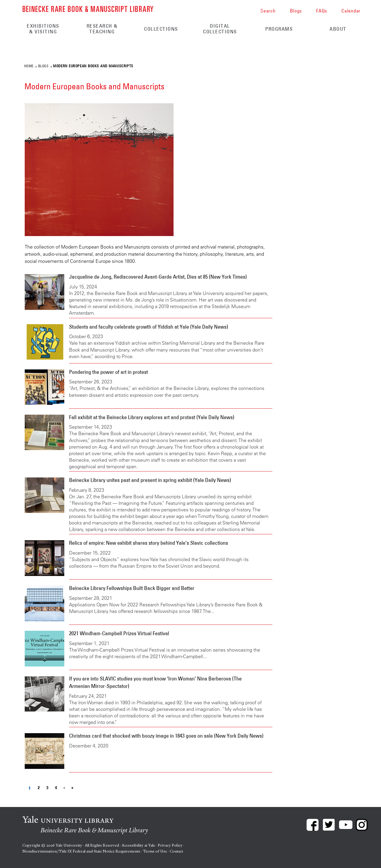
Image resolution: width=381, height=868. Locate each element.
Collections (161, 29)
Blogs (43, 66)
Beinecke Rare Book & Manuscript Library (88, 8)
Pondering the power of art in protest (108, 372)
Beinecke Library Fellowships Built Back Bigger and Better (132, 588)
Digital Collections (220, 29)
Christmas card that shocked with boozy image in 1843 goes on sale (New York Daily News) (166, 736)
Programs (279, 29)
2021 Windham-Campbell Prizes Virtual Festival (119, 633)
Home (29, 66)
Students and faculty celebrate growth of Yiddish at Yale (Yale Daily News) (149, 327)
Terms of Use (155, 851)
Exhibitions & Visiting (43, 29)
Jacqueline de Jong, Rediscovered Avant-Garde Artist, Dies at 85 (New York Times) (158, 277)
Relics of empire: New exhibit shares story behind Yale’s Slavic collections (149, 543)
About (338, 29)
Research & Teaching (102, 29)
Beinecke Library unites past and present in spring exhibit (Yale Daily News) (150, 480)
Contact (176, 851)
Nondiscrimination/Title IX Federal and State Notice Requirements (81, 851)
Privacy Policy (170, 845)
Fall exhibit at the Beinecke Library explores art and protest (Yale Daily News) (152, 417)
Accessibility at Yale (138, 845)
